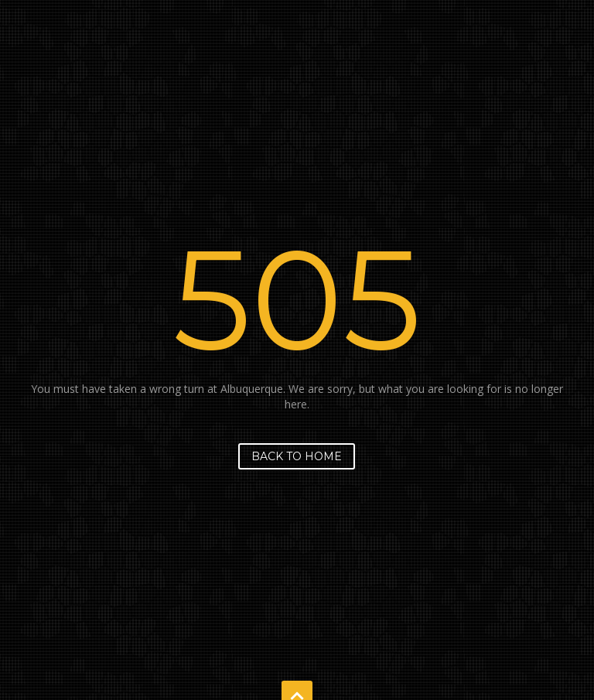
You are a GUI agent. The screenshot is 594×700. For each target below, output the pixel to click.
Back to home (297, 456)
